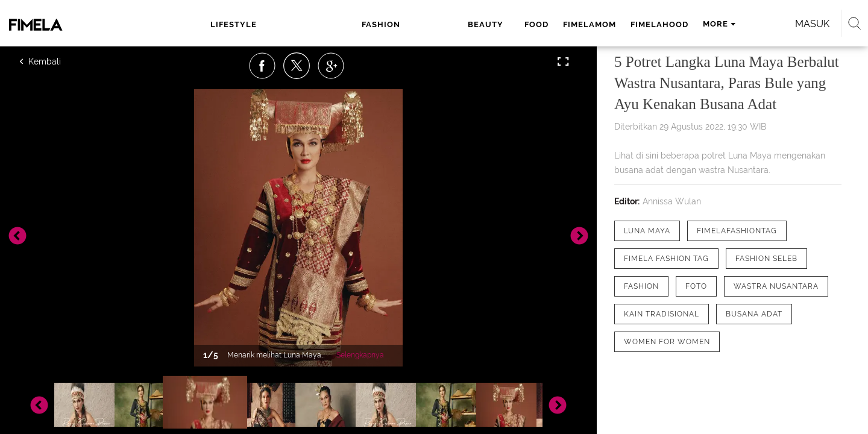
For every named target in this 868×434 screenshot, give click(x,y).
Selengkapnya (360, 355)
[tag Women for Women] (667, 342)
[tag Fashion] (641, 286)
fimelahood (520, 24)
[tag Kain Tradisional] (662, 314)
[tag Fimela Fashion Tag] (666, 259)
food (397, 24)
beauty (353, 24)
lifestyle (244, 24)
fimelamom (450, 24)
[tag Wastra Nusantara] (776, 286)
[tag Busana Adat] (754, 314)
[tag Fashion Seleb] (766, 259)
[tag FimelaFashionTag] (737, 231)
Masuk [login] (711, 24)
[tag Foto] (696, 286)
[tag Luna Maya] (647, 231)
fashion (301, 24)
